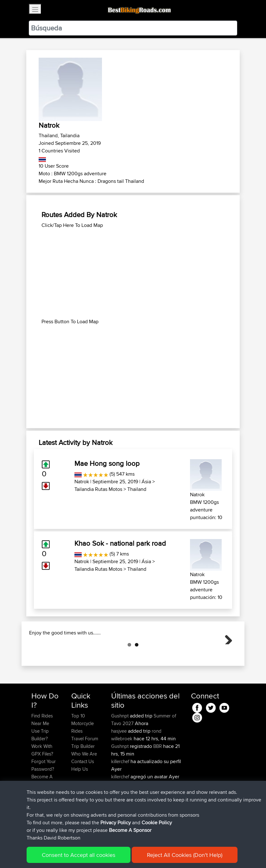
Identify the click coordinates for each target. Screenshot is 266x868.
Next (226, 654)
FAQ (36, 823)
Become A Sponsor (42, 812)
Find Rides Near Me (42, 751)
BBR (158, 778)
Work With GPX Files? (42, 782)
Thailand (137, 489)
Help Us (80, 801)
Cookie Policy (148, 854)
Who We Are (84, 785)
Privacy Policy (116, 854)
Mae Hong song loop (107, 463)
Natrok (82, 482)
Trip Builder (83, 778)
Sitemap (90, 854)
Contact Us (83, 793)
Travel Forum (85, 770)
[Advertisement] (133, 273)
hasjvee (120, 763)
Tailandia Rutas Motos (98, 489)
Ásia (146, 482)
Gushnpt (120, 747)
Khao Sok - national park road (120, 543)
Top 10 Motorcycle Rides (82, 755)
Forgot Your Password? (44, 797)
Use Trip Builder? (40, 766)
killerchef (121, 793)
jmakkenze (123, 816)
